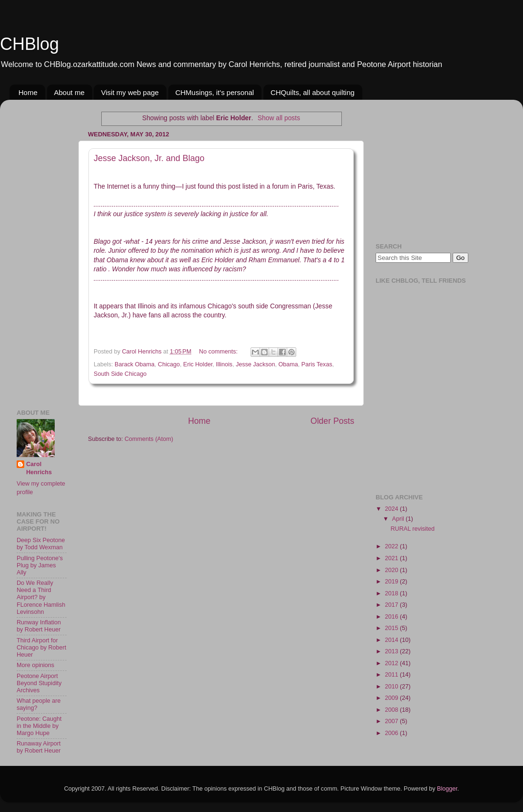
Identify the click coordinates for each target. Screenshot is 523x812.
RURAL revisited (412, 529)
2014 (392, 640)
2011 (392, 675)
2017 (392, 605)
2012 (392, 663)
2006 (392, 733)
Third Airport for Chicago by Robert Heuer (41, 648)
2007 (392, 721)
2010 (392, 687)
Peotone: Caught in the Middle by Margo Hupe (39, 726)
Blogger (447, 789)
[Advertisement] (45, 249)
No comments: (219, 352)
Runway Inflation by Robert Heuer (39, 626)
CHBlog (29, 44)
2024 (392, 509)
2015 (392, 628)
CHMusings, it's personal (215, 92)
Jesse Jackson (256, 364)
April (399, 519)
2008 (392, 710)
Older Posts (332, 421)
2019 (392, 582)
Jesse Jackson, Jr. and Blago (149, 158)
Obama (288, 364)
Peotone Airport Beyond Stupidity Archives (39, 683)
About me (69, 92)
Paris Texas (317, 364)
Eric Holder (198, 364)
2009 (392, 698)
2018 (392, 593)
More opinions (35, 665)
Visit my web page (130, 92)
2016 (392, 617)
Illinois (224, 364)
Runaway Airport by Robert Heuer (39, 747)
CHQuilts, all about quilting (313, 92)
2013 (392, 651)
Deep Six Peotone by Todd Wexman (41, 544)
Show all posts (279, 118)
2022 (392, 546)
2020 (392, 570)
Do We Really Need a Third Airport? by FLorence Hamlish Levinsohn (41, 597)
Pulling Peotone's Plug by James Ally (40, 565)
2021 (392, 558)
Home (28, 92)
